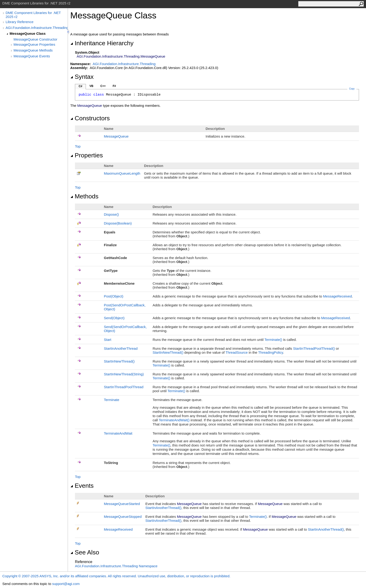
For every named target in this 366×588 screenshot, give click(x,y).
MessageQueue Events (32, 56)
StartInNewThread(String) (124, 374)
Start (108, 340)
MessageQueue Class (28, 33)
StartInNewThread (168, 352)
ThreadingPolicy (271, 352)
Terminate (273, 340)
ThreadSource (237, 352)
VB (91, 86)
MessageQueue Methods (33, 50)
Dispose (111, 214)
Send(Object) (114, 318)
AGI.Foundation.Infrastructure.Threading (37, 28)
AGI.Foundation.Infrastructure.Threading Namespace (116, 566)
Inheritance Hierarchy (102, 43)
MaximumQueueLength (122, 173)
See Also (85, 552)
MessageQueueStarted (122, 504)
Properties (87, 155)
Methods (84, 196)
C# (80, 86)
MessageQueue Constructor (35, 39)
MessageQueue (116, 136)
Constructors (90, 118)
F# (114, 86)
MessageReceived (337, 296)
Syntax (82, 77)
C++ (103, 86)
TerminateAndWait (174, 420)
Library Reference (19, 22)
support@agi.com (66, 584)
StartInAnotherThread (121, 348)
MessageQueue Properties (34, 44)
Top (78, 146)
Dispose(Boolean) (118, 223)
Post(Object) (114, 296)
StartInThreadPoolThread (314, 348)
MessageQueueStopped (123, 517)
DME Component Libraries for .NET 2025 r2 (33, 15)
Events (82, 486)
